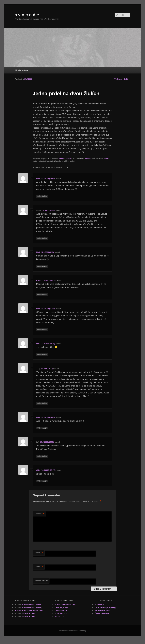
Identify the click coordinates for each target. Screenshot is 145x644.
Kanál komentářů (102, 610)
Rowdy (18, 610)
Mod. (38, 179)
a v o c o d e (27, 15)
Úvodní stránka (21, 70)
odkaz (106, 158)
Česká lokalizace (102, 613)
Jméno (39, 553)
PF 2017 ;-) (59, 616)
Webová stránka (41, 581)
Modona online (65, 158)
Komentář (39, 514)
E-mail (39, 567)
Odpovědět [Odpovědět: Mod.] (42, 196)
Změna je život (29, 613)
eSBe (38, 280)
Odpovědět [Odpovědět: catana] (42, 238)
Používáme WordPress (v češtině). (72, 631)
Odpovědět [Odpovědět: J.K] (42, 403)
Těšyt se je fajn (61, 607)
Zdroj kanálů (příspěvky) (105, 607)
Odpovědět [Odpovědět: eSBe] (42, 295)
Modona (88, 158)
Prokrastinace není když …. (34, 604)
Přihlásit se (99, 604)
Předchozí (117, 79)
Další (127, 79)
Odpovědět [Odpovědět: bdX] (42, 456)
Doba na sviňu (61, 613)
